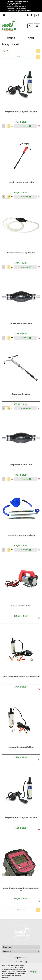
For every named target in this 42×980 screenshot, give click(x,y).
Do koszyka (26, 126)
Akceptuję (33, 972)
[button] (37, 15)
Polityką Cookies (6, 968)
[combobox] (21, 51)
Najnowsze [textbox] (6, 51)
